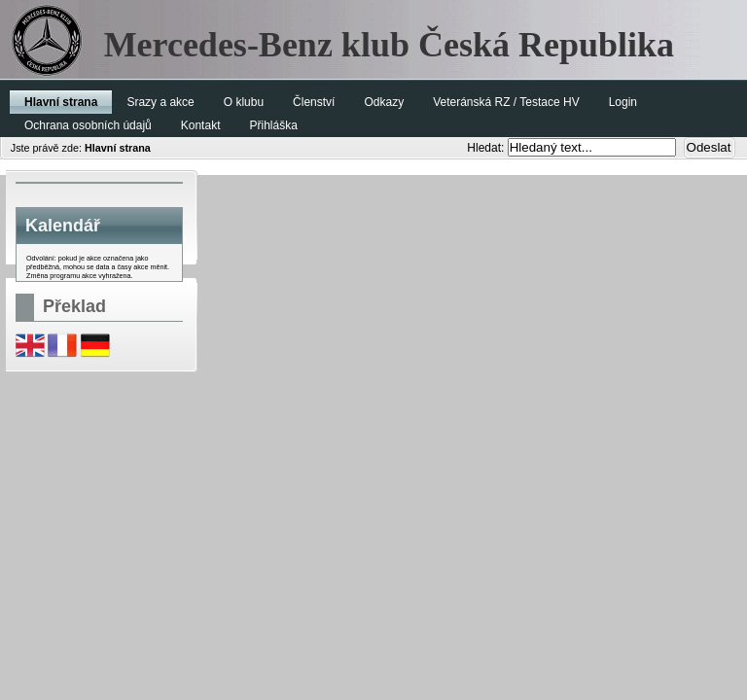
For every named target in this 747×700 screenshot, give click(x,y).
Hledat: (487, 148)
